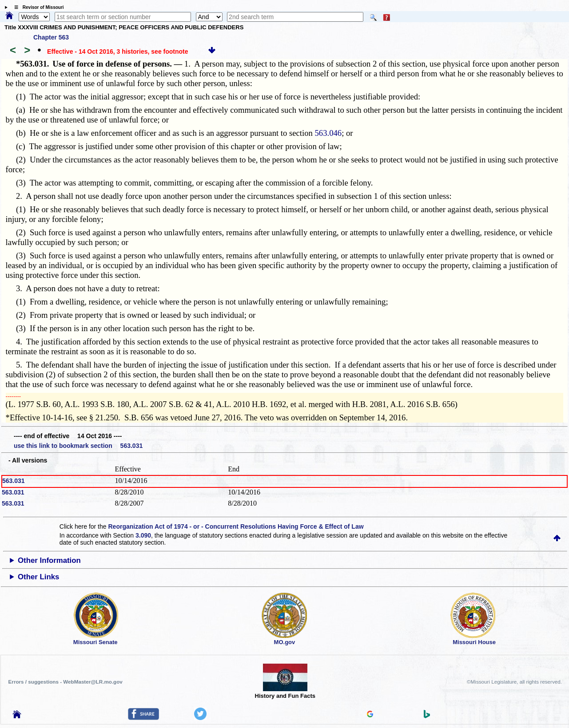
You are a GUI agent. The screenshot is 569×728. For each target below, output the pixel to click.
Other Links (38, 577)
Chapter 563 (51, 37)
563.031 (14, 481)
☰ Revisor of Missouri (37, 7)
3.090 (143, 535)
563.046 (328, 133)
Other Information (49, 560)
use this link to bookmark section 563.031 (78, 446)
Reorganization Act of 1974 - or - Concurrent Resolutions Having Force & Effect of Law (236, 526)
